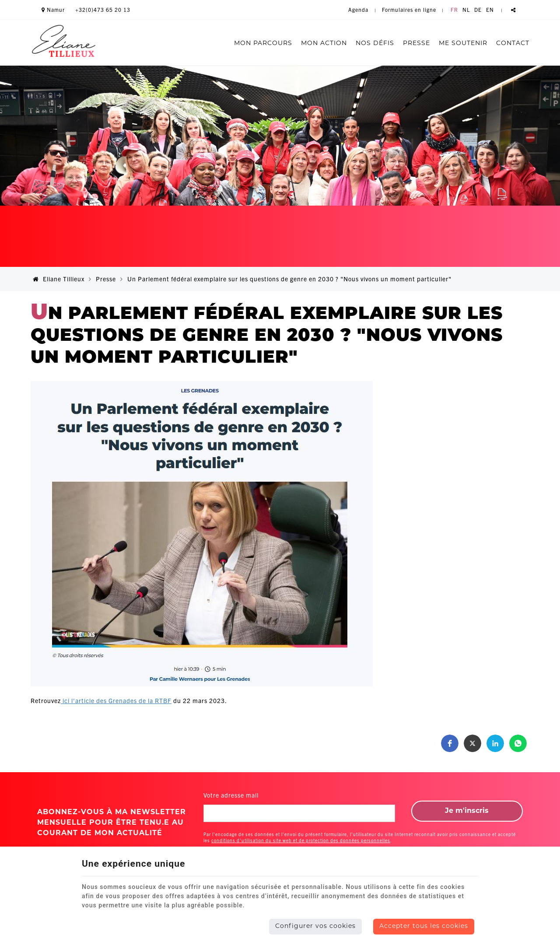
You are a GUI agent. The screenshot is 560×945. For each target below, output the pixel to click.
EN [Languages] (490, 9)
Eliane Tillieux (59, 279)
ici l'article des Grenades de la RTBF (116, 700)
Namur (53, 9)
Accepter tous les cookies (424, 926)
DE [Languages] (478, 9)
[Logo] (63, 42)
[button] (450, 743)
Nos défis (375, 44)
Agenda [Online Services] (358, 9)
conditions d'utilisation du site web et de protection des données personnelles (301, 840)
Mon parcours (263, 44)
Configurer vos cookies (315, 926)
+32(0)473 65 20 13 (103, 9)
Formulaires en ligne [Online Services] (409, 9)
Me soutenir (463, 44)
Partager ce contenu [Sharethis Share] (513, 9)
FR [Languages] (454, 9)
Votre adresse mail (231, 795)
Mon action (324, 44)
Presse (416, 44)
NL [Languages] (466, 9)
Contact (513, 44)
